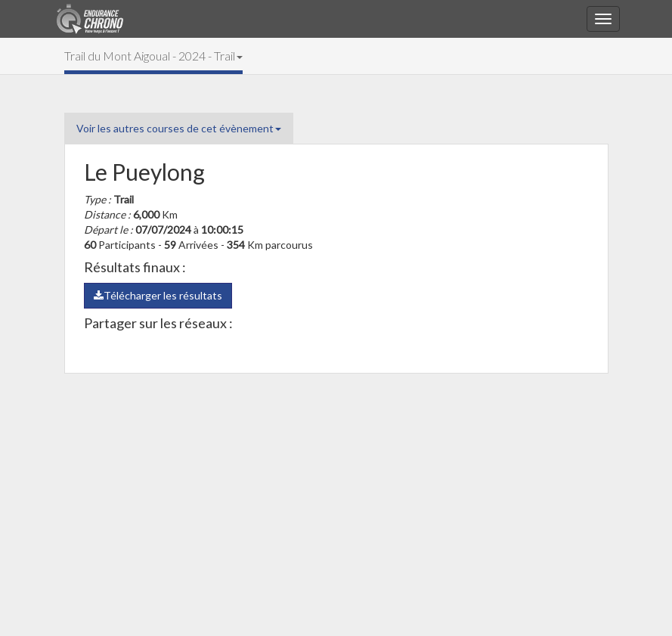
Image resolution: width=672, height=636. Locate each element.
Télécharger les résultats (158, 295)
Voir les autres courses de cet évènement (179, 128)
